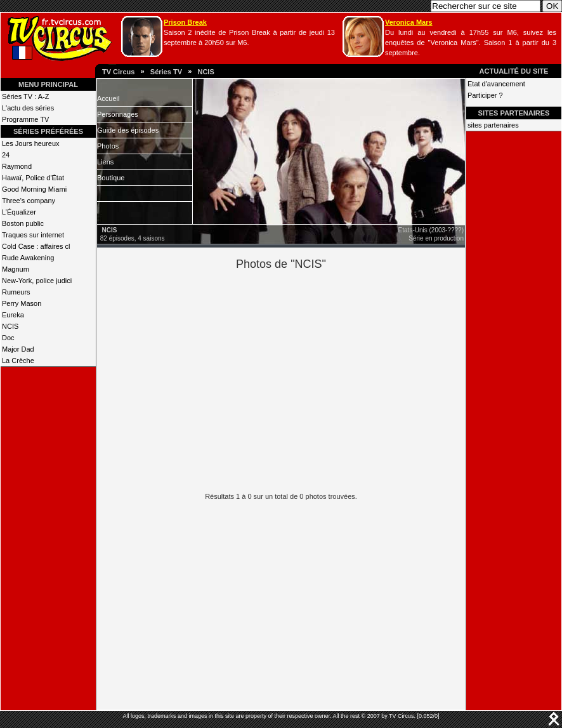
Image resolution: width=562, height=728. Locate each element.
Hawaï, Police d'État (33, 178)
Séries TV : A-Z (25, 96)
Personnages (118, 114)
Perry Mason (22, 303)
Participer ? (485, 95)
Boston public (23, 223)
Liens (105, 162)
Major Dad (18, 349)
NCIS (206, 72)
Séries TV (166, 72)
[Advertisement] (303, 380)
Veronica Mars (409, 22)
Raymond (17, 166)
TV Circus (118, 72)
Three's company (29, 201)
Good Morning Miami (34, 189)
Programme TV (25, 119)
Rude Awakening (28, 258)
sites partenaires (493, 125)
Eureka (13, 315)
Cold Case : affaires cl (36, 246)
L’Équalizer (19, 212)
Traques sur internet (33, 235)
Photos (108, 146)
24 (6, 155)
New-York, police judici (37, 281)
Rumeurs (16, 292)
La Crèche (18, 361)
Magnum (16, 269)
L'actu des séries (28, 108)
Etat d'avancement (496, 84)
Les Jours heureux (31, 143)
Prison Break (185, 22)
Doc (8, 338)
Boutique (111, 178)
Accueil (108, 98)
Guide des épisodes (128, 130)
